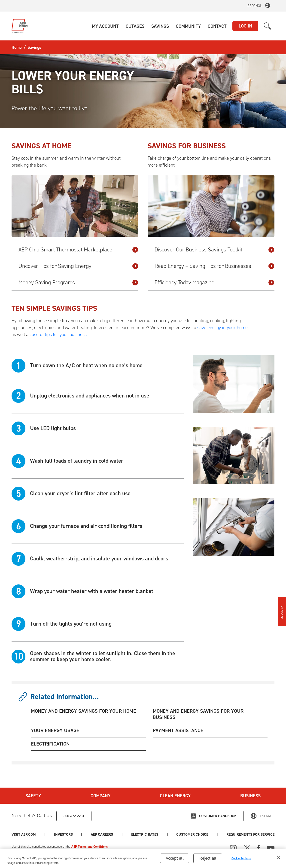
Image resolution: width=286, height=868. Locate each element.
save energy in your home (222, 327)
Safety (33, 796)
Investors (63, 834)
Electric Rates (145, 834)
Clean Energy (175, 796)
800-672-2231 (74, 816)
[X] (247, 848)
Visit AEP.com (24, 834)
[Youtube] (271, 848)
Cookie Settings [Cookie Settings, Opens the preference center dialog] (241, 860)
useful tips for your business (59, 334)
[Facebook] (259, 848)
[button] (105, 26)
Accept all (175, 860)
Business (250, 796)
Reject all (208, 860)
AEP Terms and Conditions (90, 847)
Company (100, 796)
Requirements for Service (250, 834)
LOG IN (245, 26)
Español (255, 6)
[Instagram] (233, 848)
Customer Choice (192, 834)
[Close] (279, 860)
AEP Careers (102, 834)
